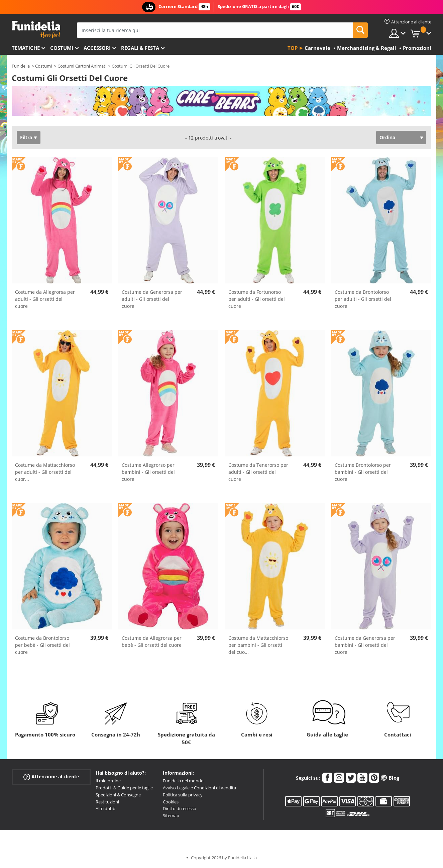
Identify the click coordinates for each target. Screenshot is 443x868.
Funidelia (21, 66)
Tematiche (26, 48)
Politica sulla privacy (183, 795)
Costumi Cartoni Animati (82, 66)
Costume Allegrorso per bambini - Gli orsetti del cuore (148, 472)
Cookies (171, 802)
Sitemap (171, 815)
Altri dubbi (106, 808)
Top (293, 48)
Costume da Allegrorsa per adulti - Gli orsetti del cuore (45, 299)
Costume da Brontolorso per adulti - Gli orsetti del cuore (363, 299)
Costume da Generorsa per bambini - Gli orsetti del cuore (365, 645)
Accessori (97, 48)
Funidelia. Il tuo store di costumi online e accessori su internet (36, 30)
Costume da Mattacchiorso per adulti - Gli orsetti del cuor (45, 472)
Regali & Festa (140, 48)
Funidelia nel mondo (183, 781)
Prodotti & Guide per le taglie (124, 788)
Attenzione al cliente (51, 777)
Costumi (62, 48)
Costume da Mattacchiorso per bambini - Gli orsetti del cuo (258, 645)
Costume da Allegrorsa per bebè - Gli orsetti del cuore (152, 641)
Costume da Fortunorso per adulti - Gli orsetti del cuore (257, 299)
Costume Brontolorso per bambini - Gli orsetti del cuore (363, 472)
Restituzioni (107, 802)
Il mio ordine (108, 781)
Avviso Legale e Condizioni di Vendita (199, 788)
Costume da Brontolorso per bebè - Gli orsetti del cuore (42, 645)
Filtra (26, 137)
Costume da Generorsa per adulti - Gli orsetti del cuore (152, 299)
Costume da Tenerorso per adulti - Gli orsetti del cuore (258, 472)
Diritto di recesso (180, 808)
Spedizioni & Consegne (118, 795)
